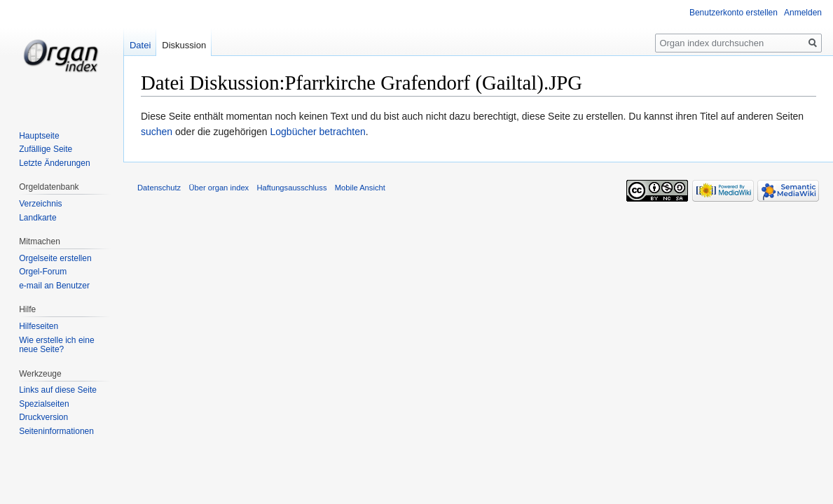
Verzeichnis (40, 204)
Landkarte (37, 218)
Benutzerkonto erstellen (734, 13)
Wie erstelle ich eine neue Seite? (56, 345)
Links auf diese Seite (58, 390)
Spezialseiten (44, 404)
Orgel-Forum (43, 272)
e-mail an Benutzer (54, 286)
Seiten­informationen (56, 431)
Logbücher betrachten (317, 132)
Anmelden (803, 13)
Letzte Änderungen (54, 163)
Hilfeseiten (39, 326)
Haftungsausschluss (291, 188)
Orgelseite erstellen (55, 258)
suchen (157, 132)
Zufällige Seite (46, 149)
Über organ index (219, 188)
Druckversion (43, 417)
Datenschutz (159, 188)
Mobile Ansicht (360, 188)
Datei (140, 45)
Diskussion (184, 45)
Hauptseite (39, 136)
